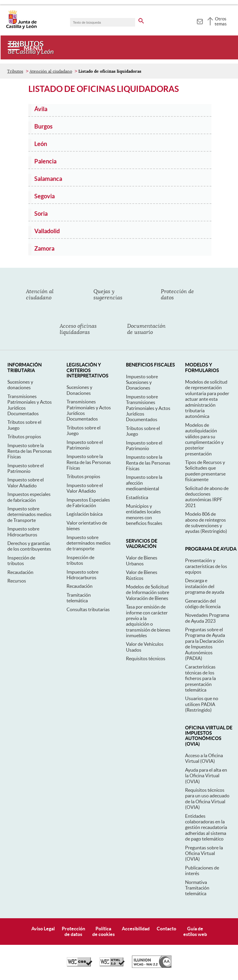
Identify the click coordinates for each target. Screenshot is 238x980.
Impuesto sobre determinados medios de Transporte (29, 514)
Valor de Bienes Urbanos (142, 560)
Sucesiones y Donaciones (79, 390)
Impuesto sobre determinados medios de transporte (89, 543)
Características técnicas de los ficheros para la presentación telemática (200, 678)
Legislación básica (85, 514)
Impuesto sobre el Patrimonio (26, 468)
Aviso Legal (43, 929)
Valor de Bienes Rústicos (142, 575)
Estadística (137, 497)
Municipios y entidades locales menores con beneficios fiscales (144, 515)
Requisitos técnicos (146, 658)
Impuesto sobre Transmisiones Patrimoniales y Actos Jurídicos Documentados (148, 408)
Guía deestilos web (195, 931)
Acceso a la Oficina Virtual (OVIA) (204, 758)
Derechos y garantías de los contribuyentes (29, 546)
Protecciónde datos (73, 931)
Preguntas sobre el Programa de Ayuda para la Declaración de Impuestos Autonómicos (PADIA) (205, 644)
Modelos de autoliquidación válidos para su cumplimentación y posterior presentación (204, 439)
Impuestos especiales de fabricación (29, 497)
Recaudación (20, 572)
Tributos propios (24, 437)
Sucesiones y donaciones (20, 385)
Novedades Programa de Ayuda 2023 (207, 618)
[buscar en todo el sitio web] (141, 20)
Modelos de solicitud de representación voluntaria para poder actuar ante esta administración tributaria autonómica (207, 399)
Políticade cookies (103, 931)
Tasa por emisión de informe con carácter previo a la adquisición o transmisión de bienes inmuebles (148, 621)
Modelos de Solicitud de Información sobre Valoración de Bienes (148, 592)
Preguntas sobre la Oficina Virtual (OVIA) (204, 853)
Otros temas (221, 21)
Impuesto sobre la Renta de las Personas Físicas (30, 451)
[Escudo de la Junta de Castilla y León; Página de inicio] (21, 28)
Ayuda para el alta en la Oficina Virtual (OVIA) (206, 776)
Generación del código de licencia (203, 604)
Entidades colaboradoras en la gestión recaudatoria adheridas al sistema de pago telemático (206, 828)
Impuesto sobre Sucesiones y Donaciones (142, 382)
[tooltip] (200, 21)
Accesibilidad (136, 929)
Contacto (166, 929)
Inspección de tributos (21, 560)
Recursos (17, 581)
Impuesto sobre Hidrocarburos (23, 532)
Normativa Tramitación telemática (197, 888)
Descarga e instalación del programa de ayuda (205, 586)
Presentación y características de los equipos (206, 566)
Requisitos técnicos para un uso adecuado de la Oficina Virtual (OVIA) (207, 799)
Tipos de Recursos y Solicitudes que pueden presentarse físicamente (205, 471)
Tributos (15, 71)
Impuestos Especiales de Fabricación (88, 503)
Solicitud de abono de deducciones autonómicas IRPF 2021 (207, 497)
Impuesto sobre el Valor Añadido (26, 482)
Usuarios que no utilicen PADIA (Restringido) (202, 704)
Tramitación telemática (79, 598)
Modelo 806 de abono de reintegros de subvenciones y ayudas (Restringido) (206, 523)
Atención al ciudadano (51, 71)
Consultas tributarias (88, 609)
